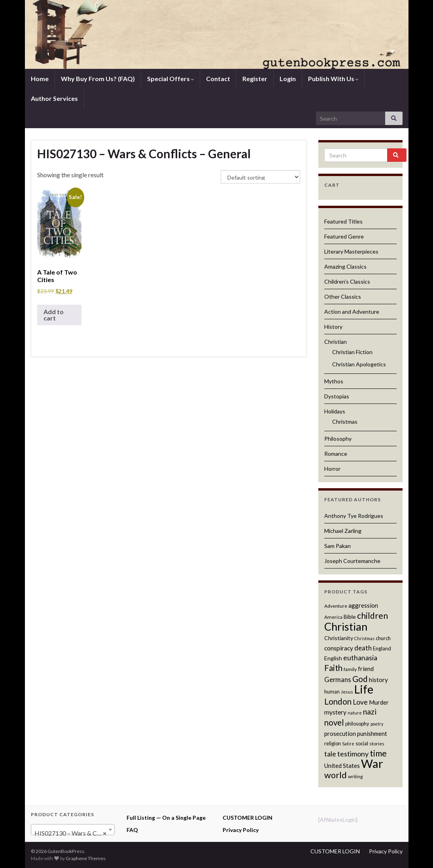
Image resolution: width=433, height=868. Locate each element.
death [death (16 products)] (363, 648)
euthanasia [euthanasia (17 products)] (360, 658)
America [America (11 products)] (333, 617)
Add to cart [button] (54, 315)
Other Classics (343, 297)
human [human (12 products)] (332, 692)
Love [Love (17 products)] (360, 702)
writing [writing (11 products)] (355, 776)
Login (288, 79)
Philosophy (338, 439)
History (333, 327)
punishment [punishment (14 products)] (372, 733)
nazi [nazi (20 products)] (370, 712)
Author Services (54, 98)
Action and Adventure (352, 312)
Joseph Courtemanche (352, 561)
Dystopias (337, 396)
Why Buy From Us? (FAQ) (98, 79)
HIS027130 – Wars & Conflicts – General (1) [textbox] (75, 833)
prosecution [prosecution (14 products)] (340, 733)
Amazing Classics (345, 266)
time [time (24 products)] (378, 753)
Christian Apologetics (359, 364)
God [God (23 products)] (360, 679)
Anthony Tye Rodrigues (354, 516)
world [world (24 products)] (336, 775)
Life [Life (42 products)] (364, 689)
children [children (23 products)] (372, 615)
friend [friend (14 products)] (366, 669)
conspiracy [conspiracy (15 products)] (339, 648)
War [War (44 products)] (372, 763)
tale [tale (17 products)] (330, 754)
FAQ (132, 830)
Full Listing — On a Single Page (166, 818)
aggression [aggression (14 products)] (363, 605)
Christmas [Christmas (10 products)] (364, 638)
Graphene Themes (86, 858)
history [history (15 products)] (378, 680)
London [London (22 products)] (338, 701)
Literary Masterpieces (351, 251)
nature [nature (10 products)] (355, 713)
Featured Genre (344, 236)
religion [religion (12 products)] (333, 743)
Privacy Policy (241, 830)
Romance (336, 454)
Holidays (335, 411)
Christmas (345, 422)
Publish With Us (333, 79)
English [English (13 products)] (333, 658)
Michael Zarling (343, 531)
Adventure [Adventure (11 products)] (336, 606)
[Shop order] (260, 177)
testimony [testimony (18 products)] (353, 754)
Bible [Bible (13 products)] (350, 617)
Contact (218, 79)
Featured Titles (343, 221)
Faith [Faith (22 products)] (333, 668)
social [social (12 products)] (362, 743)
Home (40, 79)
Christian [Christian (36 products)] (346, 626)
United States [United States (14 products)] (342, 766)
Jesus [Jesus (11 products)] (347, 692)
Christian (336, 342)
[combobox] (73, 830)
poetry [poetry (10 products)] (377, 724)
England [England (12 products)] (382, 648)
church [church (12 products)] (383, 638)
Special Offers (170, 79)
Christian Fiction (352, 352)
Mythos (334, 381)
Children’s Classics (347, 281)
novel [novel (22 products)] (334, 722)
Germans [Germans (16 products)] (338, 680)
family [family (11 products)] (350, 669)
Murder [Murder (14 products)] (379, 702)
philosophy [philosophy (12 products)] (357, 724)
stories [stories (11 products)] (377, 744)
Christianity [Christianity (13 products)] (339, 638)
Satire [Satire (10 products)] (348, 744)
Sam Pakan (338, 546)
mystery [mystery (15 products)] (335, 712)
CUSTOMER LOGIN (248, 818)
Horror (332, 469)
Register (255, 79)
